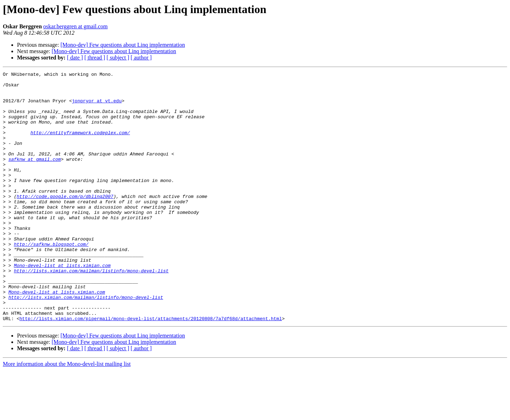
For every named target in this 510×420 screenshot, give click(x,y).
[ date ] (75, 58)
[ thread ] (95, 58)
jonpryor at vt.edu (97, 107)
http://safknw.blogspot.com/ (51, 279)
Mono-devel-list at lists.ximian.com (62, 305)
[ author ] (141, 58)
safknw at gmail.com (35, 177)
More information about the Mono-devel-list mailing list (67, 414)
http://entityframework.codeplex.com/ (80, 145)
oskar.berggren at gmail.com (75, 26)
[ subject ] (118, 58)
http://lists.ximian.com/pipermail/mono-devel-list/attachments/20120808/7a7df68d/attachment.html (151, 368)
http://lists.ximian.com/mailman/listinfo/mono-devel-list (91, 311)
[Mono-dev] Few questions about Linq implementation (123, 45)
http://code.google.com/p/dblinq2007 (65, 222)
